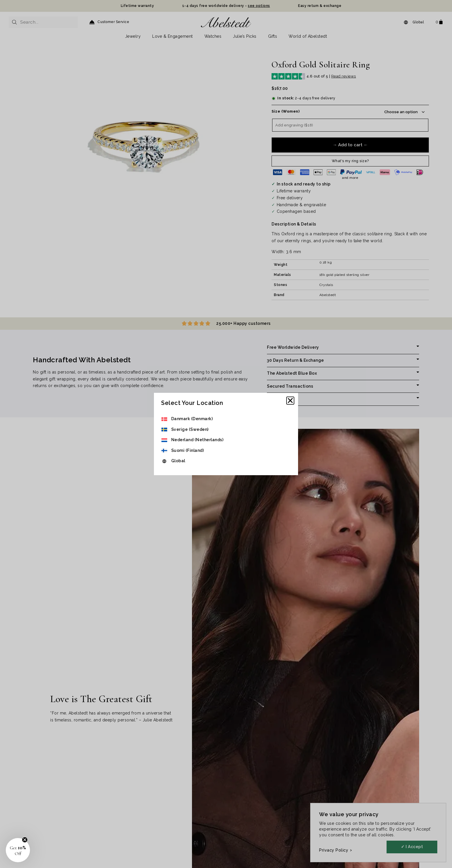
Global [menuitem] (178, 461)
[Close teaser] (25, 840)
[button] (290, 401)
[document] (226, 434)
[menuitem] (192, 419)
